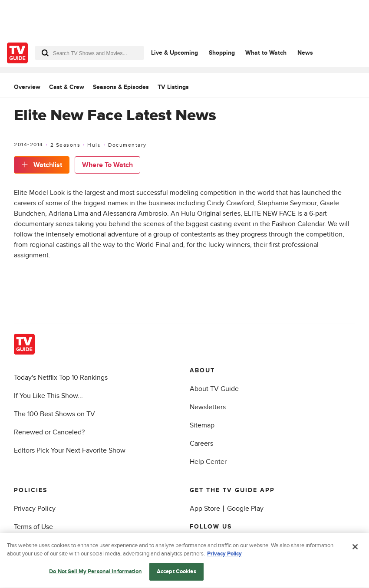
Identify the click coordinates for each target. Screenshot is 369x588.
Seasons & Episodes (121, 87)
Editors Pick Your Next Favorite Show (70, 450)
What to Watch (266, 53)
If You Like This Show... (48, 396)
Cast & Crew (67, 87)
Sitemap (202, 425)
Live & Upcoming (175, 53)
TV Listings (173, 87)
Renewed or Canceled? (49, 432)
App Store (205, 509)
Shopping (222, 53)
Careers (201, 443)
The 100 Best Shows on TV (54, 414)
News (305, 53)
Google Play (245, 509)
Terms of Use (33, 527)
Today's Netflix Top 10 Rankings (61, 378)
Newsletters (208, 407)
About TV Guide (214, 389)
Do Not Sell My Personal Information (96, 573)
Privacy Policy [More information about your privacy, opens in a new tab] (224, 555)
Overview (27, 87)
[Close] (355, 549)
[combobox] (89, 53)
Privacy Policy (35, 509)
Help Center (208, 462)
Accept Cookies (176, 573)
